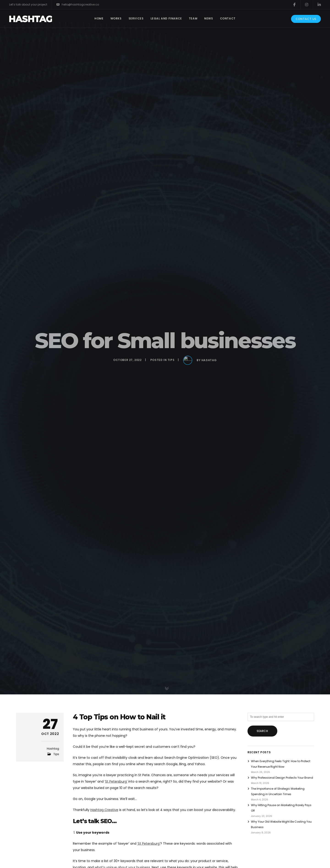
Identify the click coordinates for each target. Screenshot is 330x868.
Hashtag (53, 749)
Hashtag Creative (104, 810)
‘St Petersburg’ (149, 843)
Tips (56, 754)
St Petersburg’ (116, 781)
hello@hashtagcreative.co (78, 5)
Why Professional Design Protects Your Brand (282, 778)
